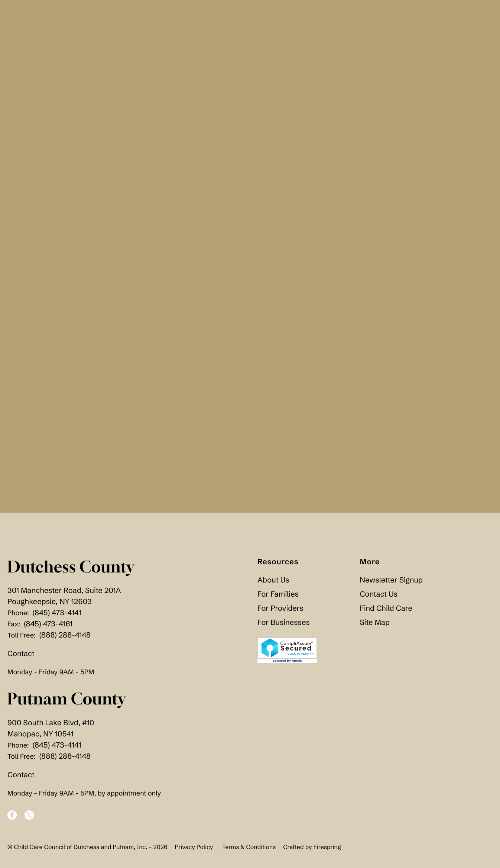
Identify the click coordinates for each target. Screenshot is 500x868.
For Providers (280, 609)
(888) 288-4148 (65, 636)
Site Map (375, 623)
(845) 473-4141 (57, 614)
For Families (278, 595)
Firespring (327, 848)
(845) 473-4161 (48, 625)
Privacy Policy (194, 848)
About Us (273, 580)
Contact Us (378, 595)
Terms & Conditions (249, 848)
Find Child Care (386, 609)
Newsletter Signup (391, 580)
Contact (21, 654)
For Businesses (284, 623)
